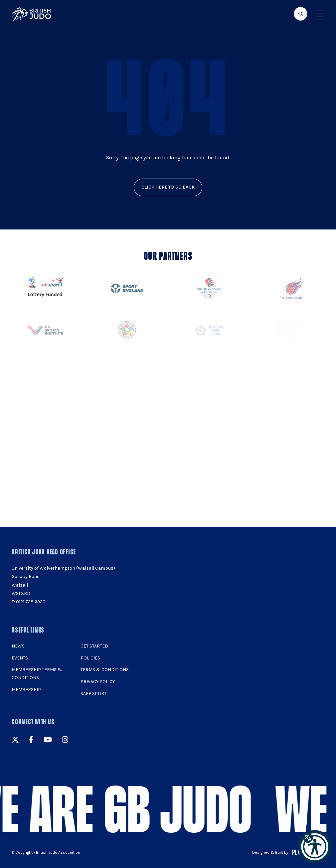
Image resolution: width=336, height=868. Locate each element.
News (18, 646)
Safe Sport (93, 694)
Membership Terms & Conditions (37, 674)
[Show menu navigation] (320, 14)
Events (20, 658)
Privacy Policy (98, 682)
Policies (90, 658)
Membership (26, 690)
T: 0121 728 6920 (29, 602)
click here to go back (168, 187)
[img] (31, 14)
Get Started (94, 646)
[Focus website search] (301, 14)
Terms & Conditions (105, 670)
